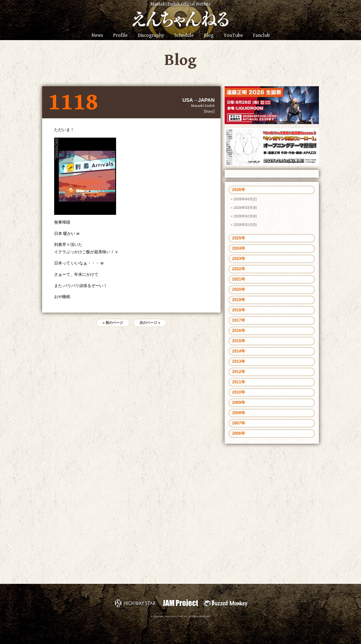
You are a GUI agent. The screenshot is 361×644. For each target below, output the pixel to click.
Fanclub (261, 36)
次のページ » (150, 323)
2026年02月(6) (245, 216)
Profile (120, 36)
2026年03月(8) (245, 208)
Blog (209, 36)
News (97, 36)
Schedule (184, 36)
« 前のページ (113, 323)
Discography (151, 36)
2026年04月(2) (245, 199)
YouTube (233, 36)
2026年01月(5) (245, 225)
